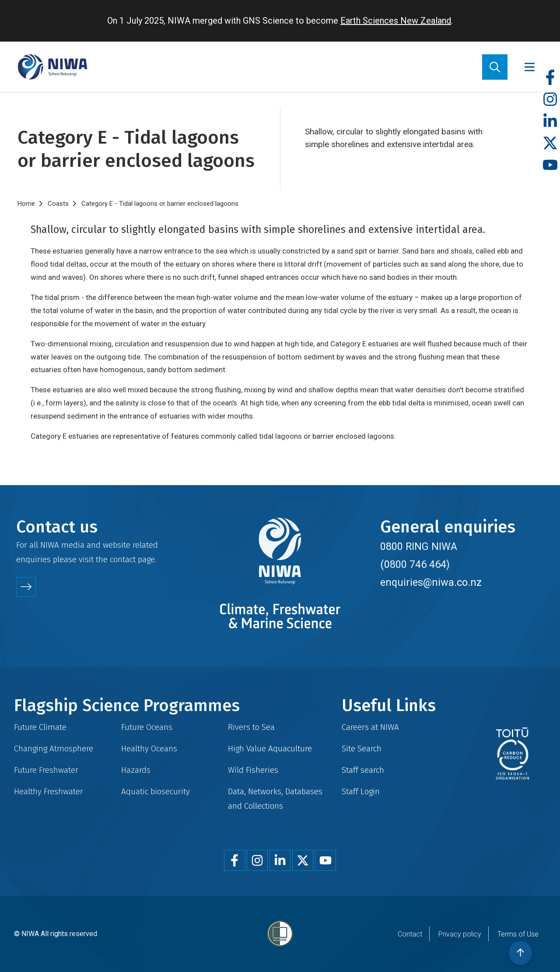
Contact (410, 934)
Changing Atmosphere (54, 748)
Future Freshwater (46, 770)
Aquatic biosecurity (156, 791)
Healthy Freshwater (49, 791)
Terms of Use (518, 934)
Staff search (363, 770)
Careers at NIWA (370, 727)
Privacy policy (460, 934)
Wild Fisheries (253, 770)
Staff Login (361, 791)
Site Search (362, 748)
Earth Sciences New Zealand (396, 21)
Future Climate (40, 727)
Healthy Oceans (149, 748)
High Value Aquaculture (270, 748)
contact (123, 559)
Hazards (136, 770)
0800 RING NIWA (419, 546)
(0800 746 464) (415, 564)
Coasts (58, 204)
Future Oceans (147, 727)
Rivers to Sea (251, 727)
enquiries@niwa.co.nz (431, 582)
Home (26, 204)
